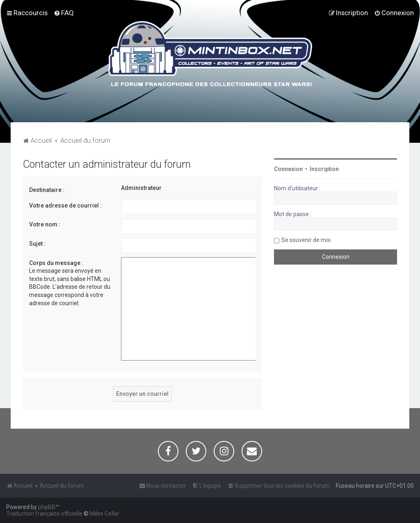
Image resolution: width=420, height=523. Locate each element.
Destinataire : (47, 190)
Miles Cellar (105, 514)
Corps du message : (56, 263)
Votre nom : (45, 224)
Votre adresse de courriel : (65, 206)
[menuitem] (64, 13)
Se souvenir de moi (306, 240)
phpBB (47, 507)
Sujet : (37, 244)
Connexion (288, 169)
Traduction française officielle (44, 514)
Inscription (324, 169)
